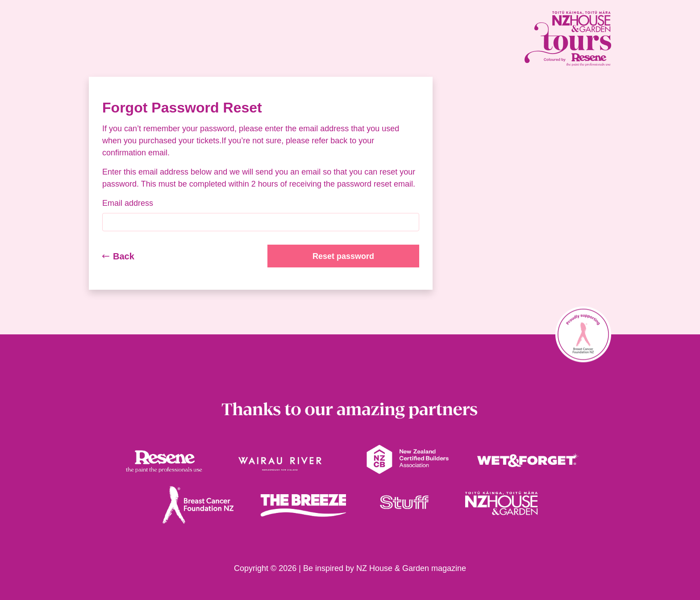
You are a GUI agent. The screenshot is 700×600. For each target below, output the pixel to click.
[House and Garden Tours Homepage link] (529, 38)
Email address (128, 203)
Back (118, 256)
